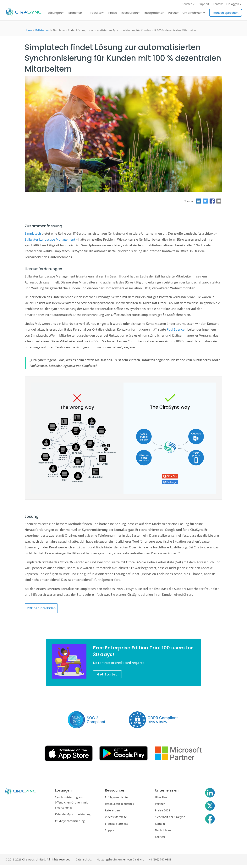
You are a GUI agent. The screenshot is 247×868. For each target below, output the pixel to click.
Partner (173, 13)
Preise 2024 (162, 810)
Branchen (75, 13)
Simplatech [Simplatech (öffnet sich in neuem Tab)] (33, 233)
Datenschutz (84, 859)
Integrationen (154, 13)
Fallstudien (42, 30)
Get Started (107, 674)
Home (28, 30)
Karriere (160, 837)
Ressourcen (129, 13)
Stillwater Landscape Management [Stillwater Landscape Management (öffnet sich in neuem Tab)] (50, 239)
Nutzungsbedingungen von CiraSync (120, 859)
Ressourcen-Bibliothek (120, 804)
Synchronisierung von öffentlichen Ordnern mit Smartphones (71, 802)
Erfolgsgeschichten (117, 797)
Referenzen (112, 810)
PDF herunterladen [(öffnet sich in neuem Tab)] (41, 608)
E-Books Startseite (117, 824)
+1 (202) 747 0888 (160, 859)
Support (204, 4)
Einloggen (233, 4)
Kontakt (218, 4)
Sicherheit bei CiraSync (170, 817)
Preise (113, 13)
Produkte (95, 13)
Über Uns (161, 797)
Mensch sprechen (226, 13)
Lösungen (55, 13)
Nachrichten (163, 830)
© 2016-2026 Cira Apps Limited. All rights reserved (38, 859)
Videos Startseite (116, 817)
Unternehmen (192, 13)
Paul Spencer (176, 329)
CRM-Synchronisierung (70, 821)
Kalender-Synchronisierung (73, 814)
